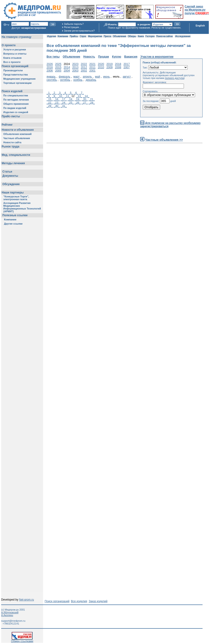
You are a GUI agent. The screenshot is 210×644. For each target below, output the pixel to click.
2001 (93, 71)
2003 (75, 71)
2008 (118, 67)
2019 (110, 64)
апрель (87, 77)
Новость (89, 57)
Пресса (107, 36)
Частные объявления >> (164, 140)
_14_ (86, 96)
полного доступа (174, 78)
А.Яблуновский (10, 612)
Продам (103, 57)
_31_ (64, 106)
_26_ (78, 103)
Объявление (71, 57)
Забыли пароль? (74, 24)
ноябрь (78, 80)
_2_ (54, 93)
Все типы (53, 57)
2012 (84, 67)
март (76, 77)
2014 (67, 67)
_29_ (50, 106)
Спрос (83, 36)
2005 (58, 71)
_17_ (64, 99)
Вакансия (131, 57)
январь (51, 77)
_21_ (92, 99)
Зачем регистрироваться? (79, 31)
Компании (63, 36)
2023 (75, 64)
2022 (84, 64)
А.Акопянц (7, 615)
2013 (75, 67)
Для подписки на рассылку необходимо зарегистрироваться (170, 125)
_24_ (64, 103)
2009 (110, 67)
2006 (50, 71)
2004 (67, 71)
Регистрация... (73, 27)
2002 (84, 71)
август (127, 77)
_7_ (81, 93)
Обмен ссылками (22, 640)
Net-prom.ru (27, 600)
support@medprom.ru (13, 621)
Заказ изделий (98, 601)
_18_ (71, 99)
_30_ (57, 106)
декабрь (91, 80)
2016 (50, 67)
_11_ (68, 96)
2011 (93, 67)
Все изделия (79, 601)
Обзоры (132, 36)
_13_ (79, 96)
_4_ (65, 93)
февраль (64, 77)
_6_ (76, 93)
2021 (93, 64)
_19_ (78, 99)
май (98, 77)
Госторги (150, 36)
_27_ (85, 103)
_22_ (50, 103)
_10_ (61, 96)
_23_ (57, 103)
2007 (127, 67)
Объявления (119, 36)
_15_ (50, 99)
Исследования (183, 36)
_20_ (85, 99)
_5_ (71, 93)
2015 (58, 67)
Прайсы (74, 36)
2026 (50, 64)
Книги (141, 36)
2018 (118, 64)
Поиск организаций (57, 601)
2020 (101, 64)
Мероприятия (95, 36)
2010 (101, 67)
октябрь (65, 80)
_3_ (60, 93)
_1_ (49, 93)
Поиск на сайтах (164, 36)
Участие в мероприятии (157, 57)
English (200, 26)
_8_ (49, 96)
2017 (127, 64)
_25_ (71, 103)
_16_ (57, 99)
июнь (107, 77)
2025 (58, 64)
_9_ (54, 96)
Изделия (51, 36)
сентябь (52, 80)
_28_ (92, 103)
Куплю (117, 57)
